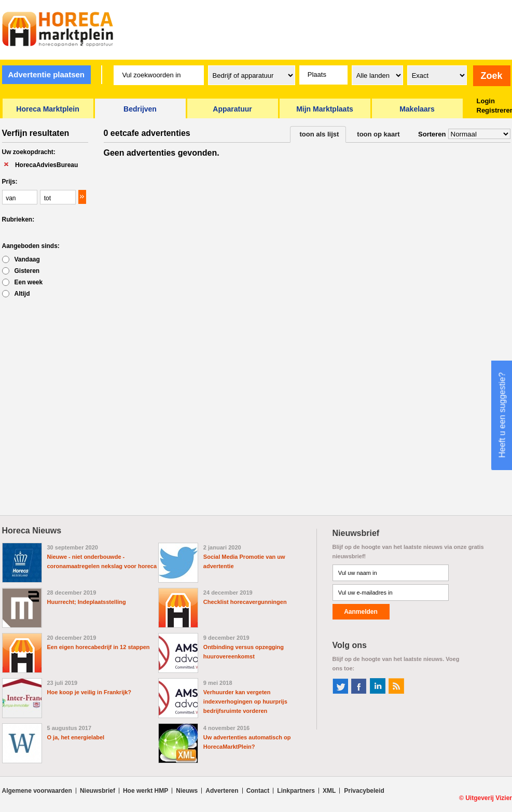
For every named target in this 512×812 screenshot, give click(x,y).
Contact (258, 791)
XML (329, 791)
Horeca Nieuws (32, 531)
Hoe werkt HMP (146, 791)
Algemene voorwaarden (37, 791)
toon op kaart (378, 134)
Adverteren (222, 791)
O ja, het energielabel (76, 737)
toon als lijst (320, 134)
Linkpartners (296, 791)
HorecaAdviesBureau (46, 165)
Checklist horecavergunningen (245, 602)
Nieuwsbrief (98, 791)
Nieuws (187, 791)
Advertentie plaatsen (46, 74)
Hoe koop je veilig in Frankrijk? (89, 692)
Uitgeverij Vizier (489, 798)
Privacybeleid (364, 791)
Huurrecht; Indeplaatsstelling (87, 602)
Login (486, 101)
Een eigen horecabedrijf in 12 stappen (99, 647)
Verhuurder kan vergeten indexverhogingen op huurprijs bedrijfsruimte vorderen (245, 701)
